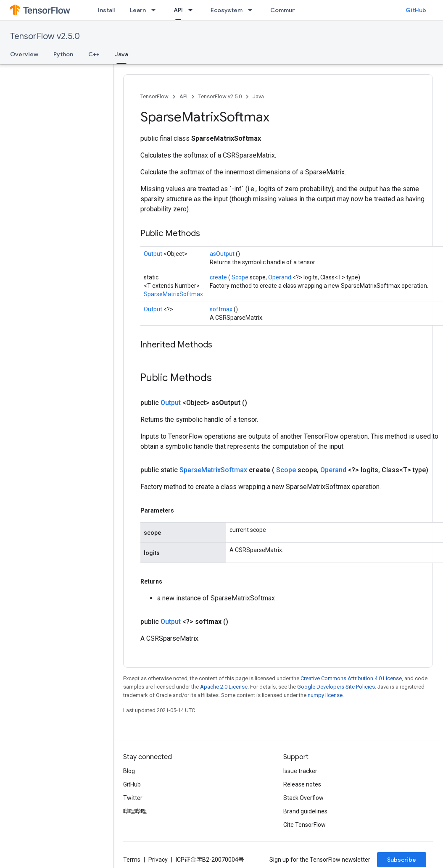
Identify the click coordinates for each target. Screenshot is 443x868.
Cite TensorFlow (305, 825)
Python (63, 54)
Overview (24, 54)
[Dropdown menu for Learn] (156, 10)
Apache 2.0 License (224, 687)
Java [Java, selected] (121, 54)
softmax (222, 309)
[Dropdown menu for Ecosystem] (253, 10)
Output (154, 254)
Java (258, 96)
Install (106, 10)
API (183, 96)
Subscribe (402, 860)
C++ (94, 54)
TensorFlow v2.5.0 (45, 36)
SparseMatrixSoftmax (173, 294)
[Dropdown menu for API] (193, 10)
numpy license (325, 695)
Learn (138, 10)
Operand (280, 277)
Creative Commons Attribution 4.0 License (351, 678)
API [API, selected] (178, 10)
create (219, 277)
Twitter (133, 798)
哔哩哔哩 (135, 811)
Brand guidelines (305, 811)
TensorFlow (154, 96)
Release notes (302, 784)
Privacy (158, 860)
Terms (132, 860)
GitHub (416, 10)
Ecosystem (227, 10)
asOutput (223, 254)
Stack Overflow (303, 798)
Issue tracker (300, 771)
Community (287, 10)
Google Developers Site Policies (336, 687)
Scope (241, 277)
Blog (129, 771)
